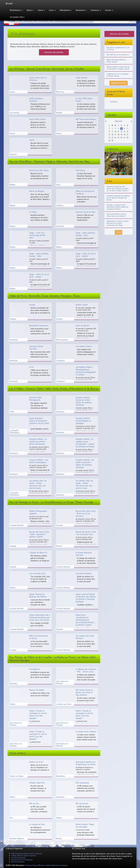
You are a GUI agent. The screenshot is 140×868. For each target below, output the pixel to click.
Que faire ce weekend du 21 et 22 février (118, 49)
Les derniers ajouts (18, 858)
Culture (41, 10)
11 (118, 132)
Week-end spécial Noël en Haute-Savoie (116, 61)
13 (124, 132)
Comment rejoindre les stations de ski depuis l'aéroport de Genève (118, 198)
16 (112, 135)
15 (109, 135)
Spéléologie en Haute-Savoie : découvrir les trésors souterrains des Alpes (118, 223)
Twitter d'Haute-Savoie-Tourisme (24, 856)
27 (124, 138)
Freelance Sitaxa (31, 865)
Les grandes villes (17, 17)
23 (112, 138)
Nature (30, 10)
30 (112, 141)
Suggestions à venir (119, 83)
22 (109, 138)
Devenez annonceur (60, 865)
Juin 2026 (118, 121)
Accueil (9, 3)
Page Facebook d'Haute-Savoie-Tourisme (27, 854)
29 (109, 141)
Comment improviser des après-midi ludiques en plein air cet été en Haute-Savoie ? (118, 189)
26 (121, 138)
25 (118, 138)
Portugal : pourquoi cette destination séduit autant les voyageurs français (117, 207)
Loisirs (52, 10)
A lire (118, 232)
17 (115, 135)
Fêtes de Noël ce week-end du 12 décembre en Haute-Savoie (118, 68)
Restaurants (81, 10)
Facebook (114, 102)
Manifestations (16, 10)
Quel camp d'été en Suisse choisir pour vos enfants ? (116, 215)
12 (121, 132)
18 (118, 135)
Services (109, 10)
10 (115, 132)
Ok (131, 21)
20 (124, 135)
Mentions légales (45, 865)
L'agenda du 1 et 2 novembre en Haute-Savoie (118, 75)
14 (127, 132)
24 (115, 138)
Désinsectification (18, 862)
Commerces (96, 10)
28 (127, 138)
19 (121, 135)
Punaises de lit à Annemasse (22, 860)
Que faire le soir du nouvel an (118, 55)
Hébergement (66, 10)
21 (127, 135)
